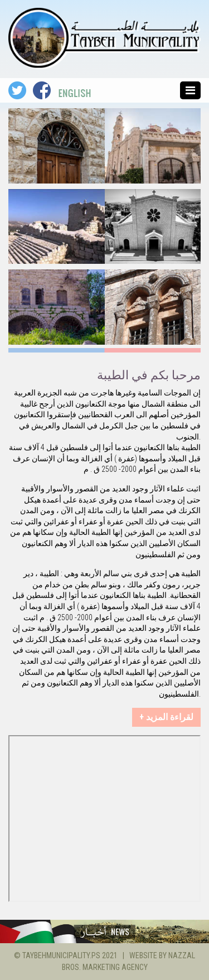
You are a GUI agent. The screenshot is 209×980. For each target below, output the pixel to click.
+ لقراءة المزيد (166, 717)
